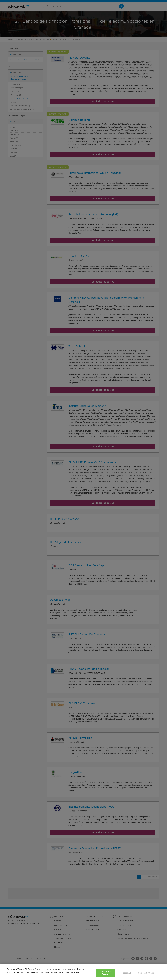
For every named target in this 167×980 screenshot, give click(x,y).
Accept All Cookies (106, 973)
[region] (83, 972)
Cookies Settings (146, 973)
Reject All (126, 973)
